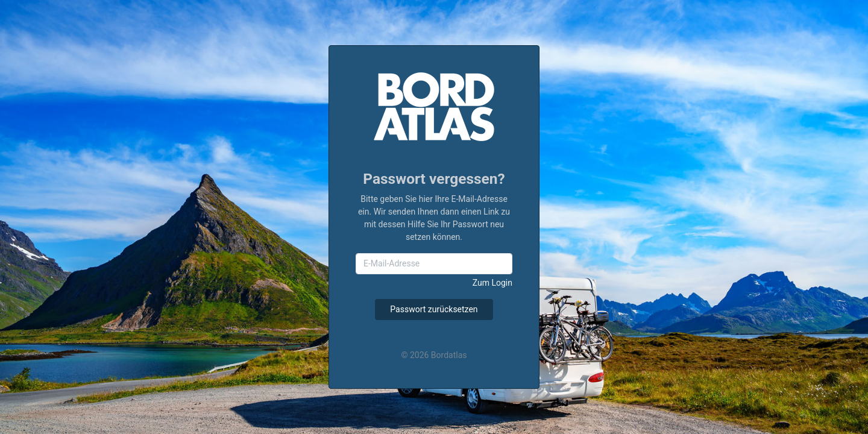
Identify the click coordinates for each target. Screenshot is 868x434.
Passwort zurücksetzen (434, 309)
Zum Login (492, 283)
